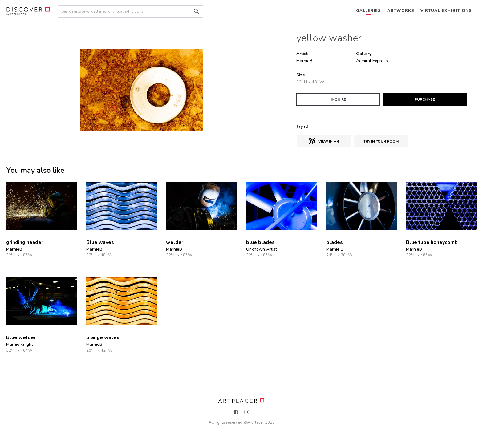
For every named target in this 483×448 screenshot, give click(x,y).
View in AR (324, 141)
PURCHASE (425, 99)
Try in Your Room (381, 141)
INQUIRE (338, 99)
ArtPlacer (256, 422)
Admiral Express (372, 61)
